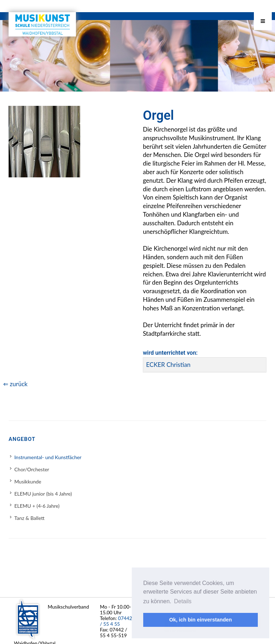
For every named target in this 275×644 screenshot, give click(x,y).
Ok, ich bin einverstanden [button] (200, 620)
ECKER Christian (168, 365)
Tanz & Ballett (29, 518)
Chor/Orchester (32, 469)
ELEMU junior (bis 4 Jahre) (43, 494)
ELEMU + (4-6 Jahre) (37, 506)
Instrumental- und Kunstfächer (48, 457)
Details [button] (183, 601)
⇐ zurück (15, 384)
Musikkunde (28, 481)
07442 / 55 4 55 (116, 621)
